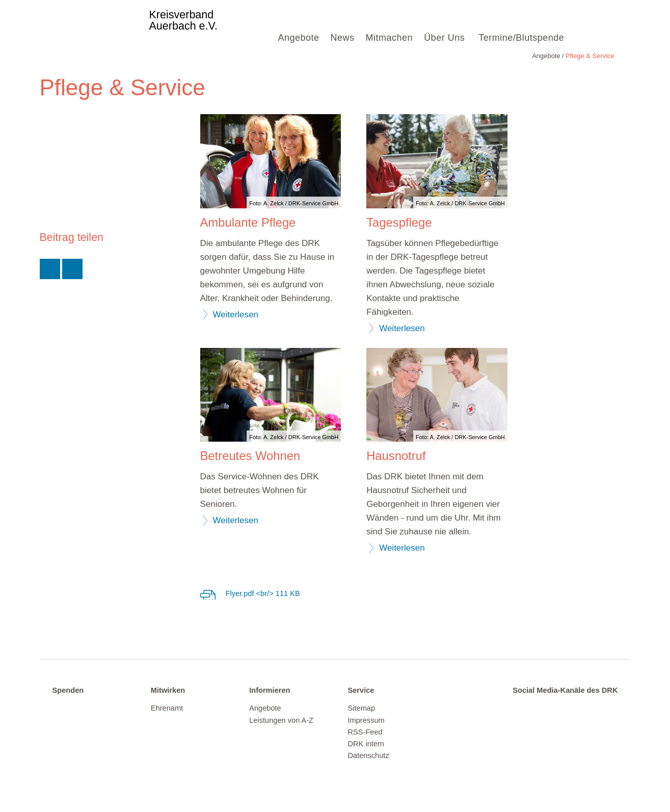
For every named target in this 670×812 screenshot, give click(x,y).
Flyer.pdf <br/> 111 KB (263, 593)
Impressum (366, 720)
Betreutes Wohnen (250, 456)
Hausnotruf (396, 456)
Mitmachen (390, 38)
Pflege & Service (97, 56)
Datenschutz (368, 755)
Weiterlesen (236, 315)
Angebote (299, 38)
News (343, 38)
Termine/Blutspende (521, 38)
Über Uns (444, 38)
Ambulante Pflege (248, 222)
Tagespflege (399, 222)
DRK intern (366, 744)
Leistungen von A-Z (281, 720)
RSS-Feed (365, 732)
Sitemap (361, 708)
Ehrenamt (167, 708)
